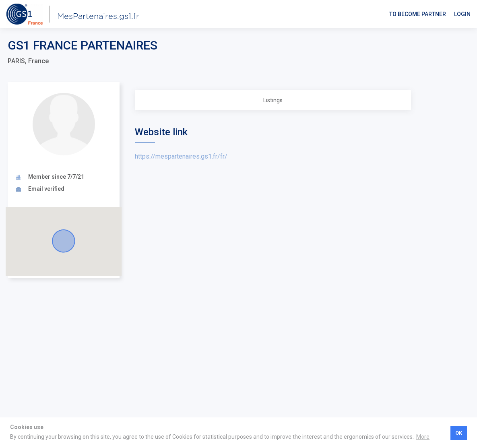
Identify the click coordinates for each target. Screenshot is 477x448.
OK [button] (459, 433)
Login (462, 14)
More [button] (423, 437)
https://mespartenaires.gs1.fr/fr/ (181, 156)
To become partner (418, 14)
